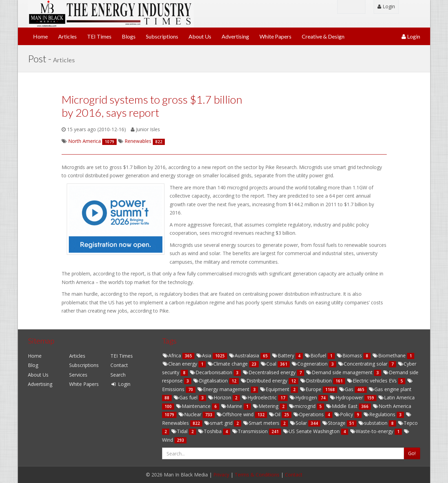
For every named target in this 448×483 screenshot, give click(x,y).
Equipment (275, 389)
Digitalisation (211, 381)
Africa (172, 355)
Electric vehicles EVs (372, 381)
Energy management (224, 389)
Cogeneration (310, 364)
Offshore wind (236, 414)
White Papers (275, 36)
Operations (309, 414)
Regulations (380, 414)
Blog (33, 365)
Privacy (221, 475)
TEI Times (99, 36)
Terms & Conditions (257, 475)
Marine (232, 406)
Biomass (350, 355)
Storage (334, 423)
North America (392, 406)
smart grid (219, 423)
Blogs (129, 36)
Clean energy (180, 364)
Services (78, 375)
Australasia (244, 355)
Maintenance (194, 406)
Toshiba (210, 431)
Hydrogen (304, 397)
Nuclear (190, 414)
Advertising (235, 36)
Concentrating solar (363, 364)
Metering (266, 406)
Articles (67, 36)
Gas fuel (186, 397)
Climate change (228, 364)
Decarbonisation (211, 372)
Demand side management (340, 372)
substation (373, 423)
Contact (119, 365)
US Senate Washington (312, 431)
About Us (200, 36)
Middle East (342, 406)
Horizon (220, 397)
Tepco (408, 423)
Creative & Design (323, 36)
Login (386, 6)
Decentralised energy (270, 372)
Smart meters (262, 423)
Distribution (316, 381)
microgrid (303, 406)
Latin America (396, 397)
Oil (275, 414)
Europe (311, 389)
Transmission (250, 431)
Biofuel (316, 355)
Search (118, 375)
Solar (299, 423)
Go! (412, 453)
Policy (344, 414)
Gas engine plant (390, 389)
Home (40, 36)
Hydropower (347, 397)
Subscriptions (162, 36)
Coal (269, 364)
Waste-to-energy (372, 431)
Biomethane (390, 355)
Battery (284, 355)
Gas (347, 389)
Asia (204, 355)
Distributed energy (264, 381)
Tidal (180, 431)
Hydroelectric (260, 397)
